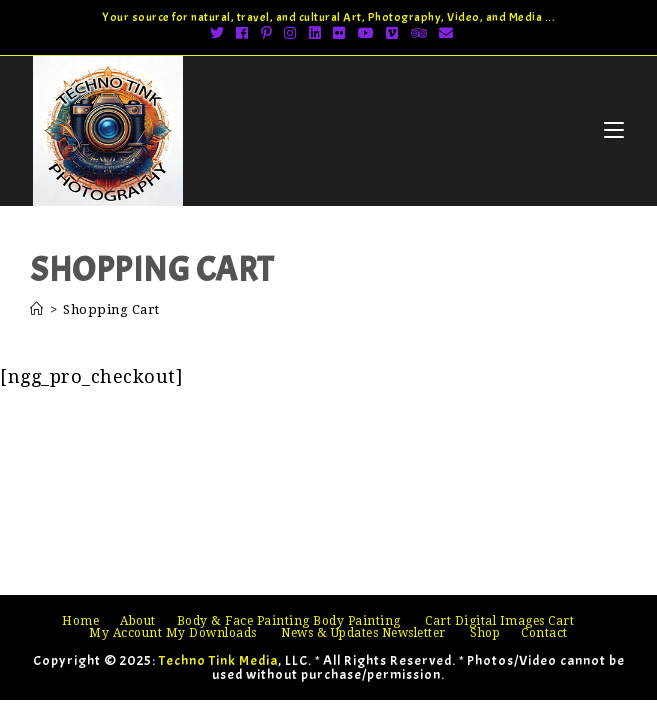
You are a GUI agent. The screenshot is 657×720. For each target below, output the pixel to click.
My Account (125, 633)
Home (80, 621)
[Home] (37, 309)
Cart (438, 621)
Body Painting (357, 621)
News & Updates (329, 633)
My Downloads (211, 633)
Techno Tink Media (218, 660)
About (138, 621)
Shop (485, 633)
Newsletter (414, 633)
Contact (544, 633)
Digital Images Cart (515, 621)
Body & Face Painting (243, 621)
